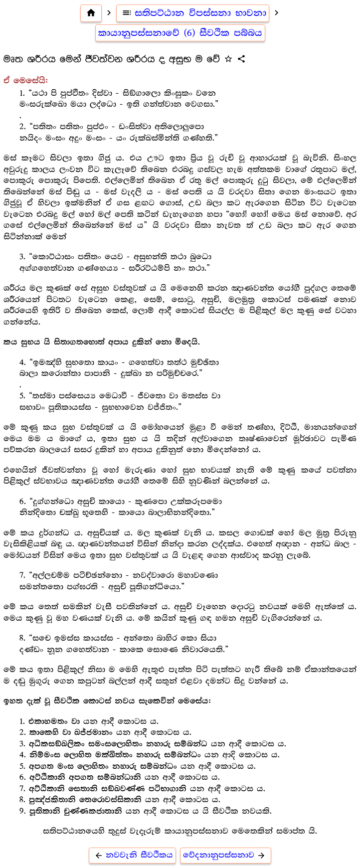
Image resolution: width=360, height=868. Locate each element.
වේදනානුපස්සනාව (226, 855)
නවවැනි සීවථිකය (132, 855)
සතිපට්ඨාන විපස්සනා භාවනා (193, 13)
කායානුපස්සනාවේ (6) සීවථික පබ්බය (180, 33)
